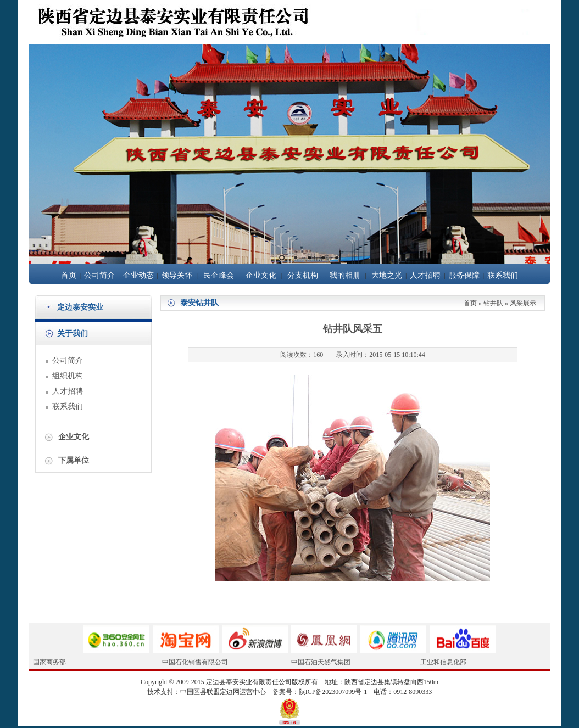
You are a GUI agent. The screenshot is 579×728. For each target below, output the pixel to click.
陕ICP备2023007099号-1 (333, 692)
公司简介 (99, 275)
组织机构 (68, 376)
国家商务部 (49, 662)
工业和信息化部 (443, 662)
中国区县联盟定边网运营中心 (223, 692)
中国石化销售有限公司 (195, 662)
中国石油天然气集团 (321, 662)
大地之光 (387, 275)
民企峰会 (219, 275)
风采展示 (523, 303)
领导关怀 (177, 275)
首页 (69, 275)
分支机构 (303, 275)
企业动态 (138, 275)
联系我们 (503, 275)
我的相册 (345, 275)
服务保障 (464, 275)
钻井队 (493, 303)
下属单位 (74, 460)
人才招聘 (425, 275)
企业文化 (261, 275)
